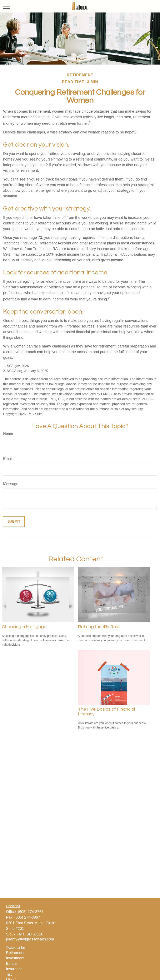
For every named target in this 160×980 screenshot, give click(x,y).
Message (11, 484)
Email (8, 459)
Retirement (15, 953)
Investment (15, 958)
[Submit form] (14, 522)
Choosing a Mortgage (24, 627)
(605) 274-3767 (31, 912)
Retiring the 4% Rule (99, 627)
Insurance (14, 969)
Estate (11, 964)
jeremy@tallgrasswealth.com (30, 939)
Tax (9, 974)
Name (8, 433)
